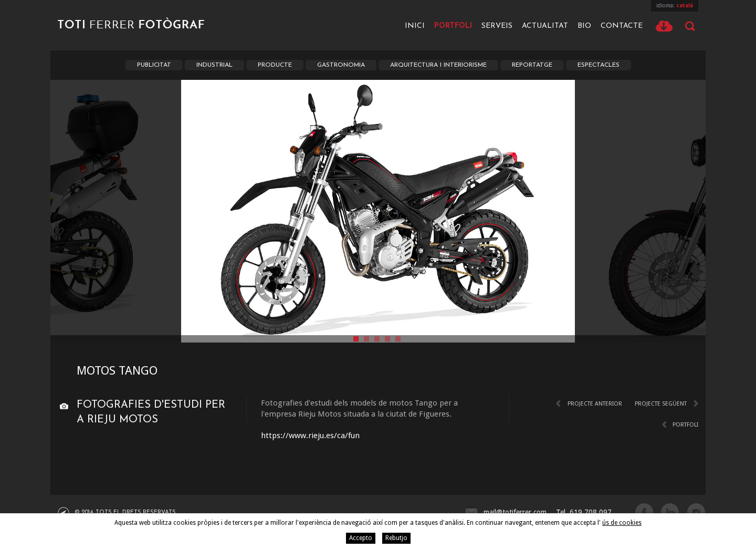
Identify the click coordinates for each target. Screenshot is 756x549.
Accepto (361, 538)
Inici (415, 26)
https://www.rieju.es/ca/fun (310, 436)
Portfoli (453, 26)
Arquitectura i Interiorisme (438, 65)
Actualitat (545, 26)
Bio (584, 26)
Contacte (622, 26)
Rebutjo (396, 538)
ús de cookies (622, 523)
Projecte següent (661, 404)
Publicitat (154, 65)
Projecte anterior (595, 404)
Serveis (497, 26)
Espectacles (598, 65)
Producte (275, 65)
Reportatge (532, 65)
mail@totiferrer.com (515, 512)
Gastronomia (341, 65)
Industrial (214, 65)
